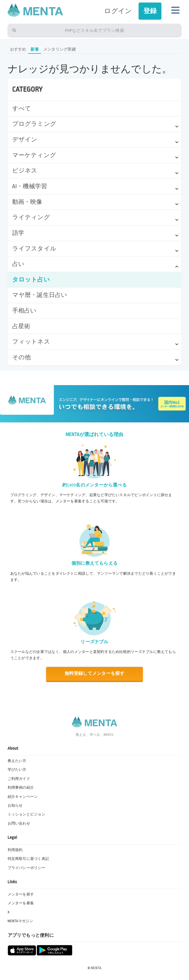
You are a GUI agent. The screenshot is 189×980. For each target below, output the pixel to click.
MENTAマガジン (20, 921)
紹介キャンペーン (23, 797)
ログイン (118, 11)
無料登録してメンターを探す (94, 674)
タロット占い (31, 280)
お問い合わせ (19, 823)
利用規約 (15, 850)
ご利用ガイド (19, 779)
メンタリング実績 (59, 49)
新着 (34, 49)
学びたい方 (17, 770)
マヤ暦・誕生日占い (40, 295)
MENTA (96, 968)
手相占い (24, 311)
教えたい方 (17, 761)
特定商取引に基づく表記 (28, 859)
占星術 (21, 326)
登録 (150, 11)
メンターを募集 (21, 903)
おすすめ (18, 49)
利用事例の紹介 (21, 788)
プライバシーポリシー (26, 868)
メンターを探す (21, 894)
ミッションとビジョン (26, 814)
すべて (22, 109)
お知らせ (15, 806)
